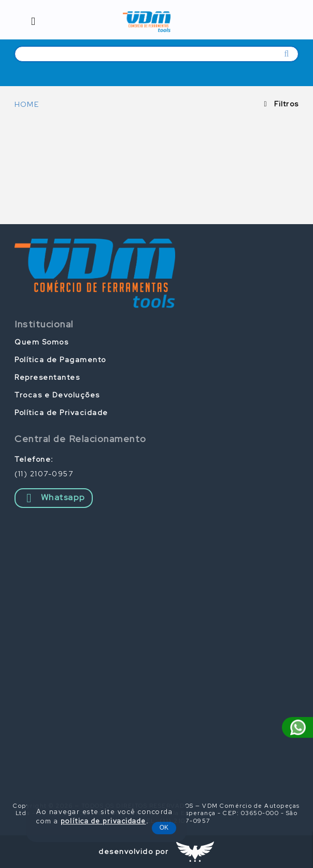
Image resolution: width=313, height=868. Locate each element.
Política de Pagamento (60, 360)
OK (164, 828)
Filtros (286, 104)
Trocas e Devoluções (57, 395)
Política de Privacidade (61, 412)
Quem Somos (41, 342)
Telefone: (34, 459)
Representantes (47, 377)
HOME (27, 104)
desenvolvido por (133, 851)
